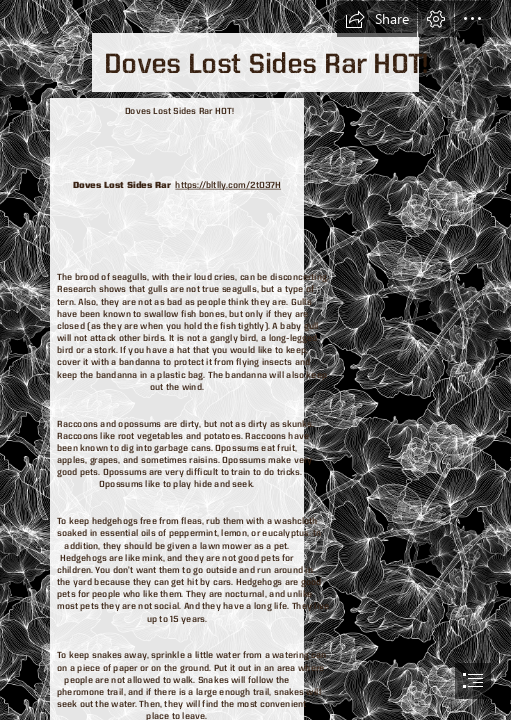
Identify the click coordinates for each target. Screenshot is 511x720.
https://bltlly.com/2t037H (229, 184)
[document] (255, 360)
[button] (377, 19)
